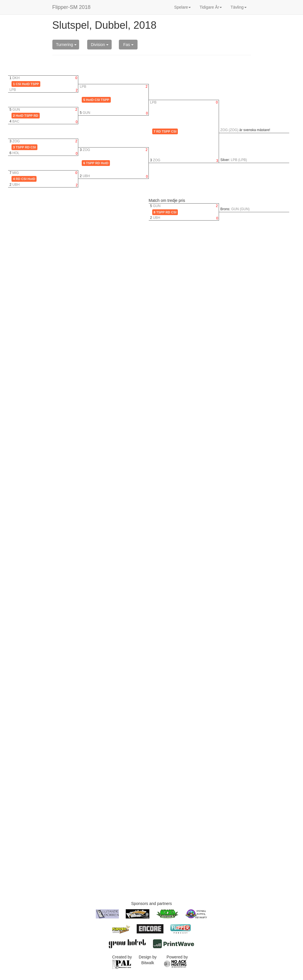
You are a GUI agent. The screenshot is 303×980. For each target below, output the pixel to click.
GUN (16, 110)
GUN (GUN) (240, 209)
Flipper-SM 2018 (72, 7)
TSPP (35, 84)
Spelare (182, 7)
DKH (16, 78)
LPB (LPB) (239, 160)
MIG (16, 173)
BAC (16, 121)
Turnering (66, 45)
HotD (26, 84)
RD (36, 116)
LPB (13, 90)
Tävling (238, 7)
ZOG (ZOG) (229, 130)
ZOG (16, 141)
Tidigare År (211, 7)
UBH (16, 185)
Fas (128, 45)
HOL (16, 153)
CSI (19, 84)
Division (100, 45)
